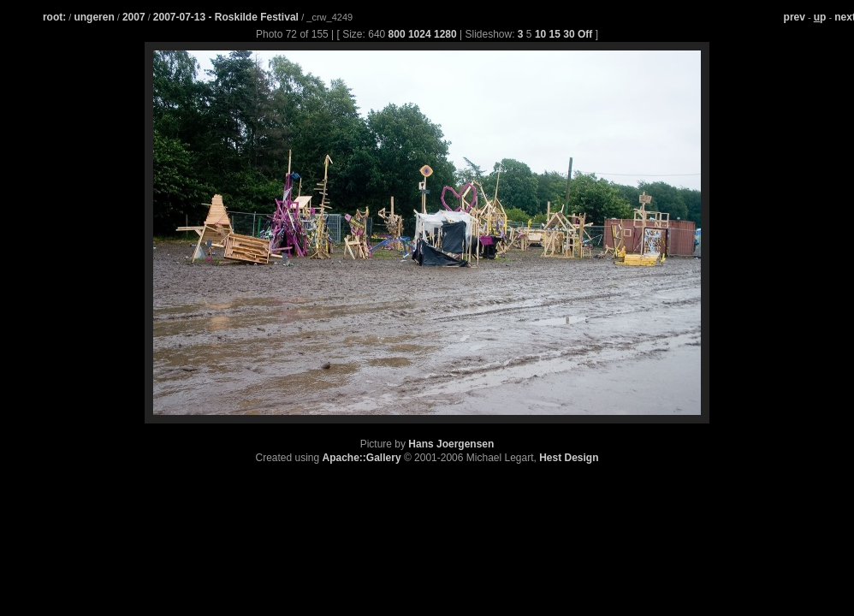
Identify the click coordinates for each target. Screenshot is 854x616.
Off (585, 34)
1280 (445, 34)
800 (397, 34)
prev (795, 17)
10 (540, 34)
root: (54, 17)
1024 (420, 34)
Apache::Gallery (362, 458)
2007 (134, 17)
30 (569, 34)
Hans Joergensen (451, 444)
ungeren (94, 17)
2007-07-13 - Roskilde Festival (227, 17)
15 (555, 34)
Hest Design (569, 458)
